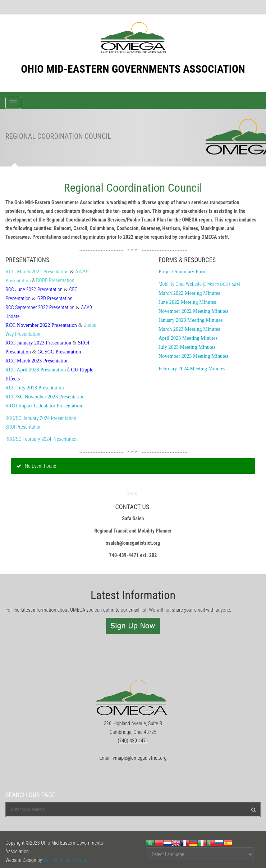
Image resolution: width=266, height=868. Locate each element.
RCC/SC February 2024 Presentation (42, 439)
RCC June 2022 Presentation (34, 289)
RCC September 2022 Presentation (40, 307)
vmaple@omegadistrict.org (140, 758)
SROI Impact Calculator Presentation (44, 406)
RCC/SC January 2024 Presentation (41, 418)
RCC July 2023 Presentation (35, 388)
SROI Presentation (24, 427)
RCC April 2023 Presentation (36, 370)
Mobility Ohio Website (199, 284)
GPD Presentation (55, 298)
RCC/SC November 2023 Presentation (45, 397)
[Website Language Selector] (200, 854)
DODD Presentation (55, 280)
